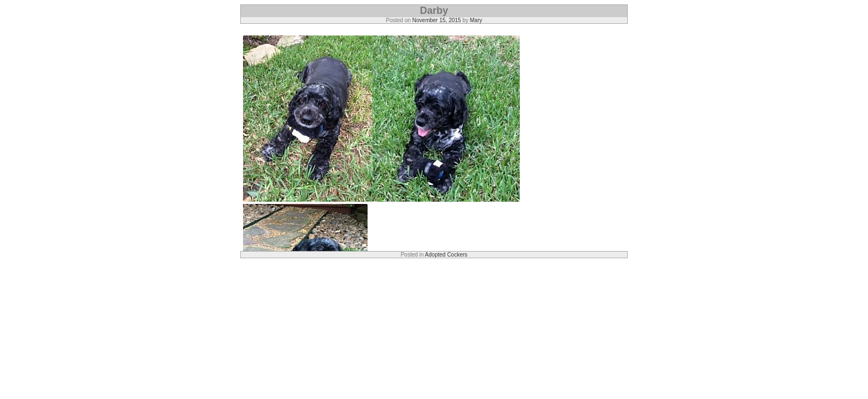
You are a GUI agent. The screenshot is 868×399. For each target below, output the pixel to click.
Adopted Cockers (446, 255)
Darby (434, 11)
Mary (476, 20)
